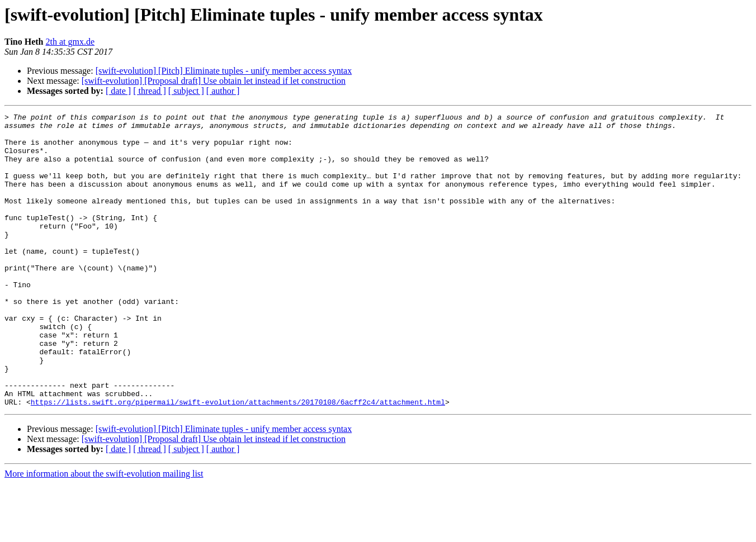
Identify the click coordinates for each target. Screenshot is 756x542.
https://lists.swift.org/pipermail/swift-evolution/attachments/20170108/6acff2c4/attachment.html (238, 460)
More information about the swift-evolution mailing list (104, 532)
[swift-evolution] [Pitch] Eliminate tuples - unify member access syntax (224, 71)
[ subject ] (186, 91)
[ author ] (223, 91)
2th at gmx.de (70, 42)
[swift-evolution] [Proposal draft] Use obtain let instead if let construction (214, 81)
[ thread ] (150, 91)
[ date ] (118, 91)
